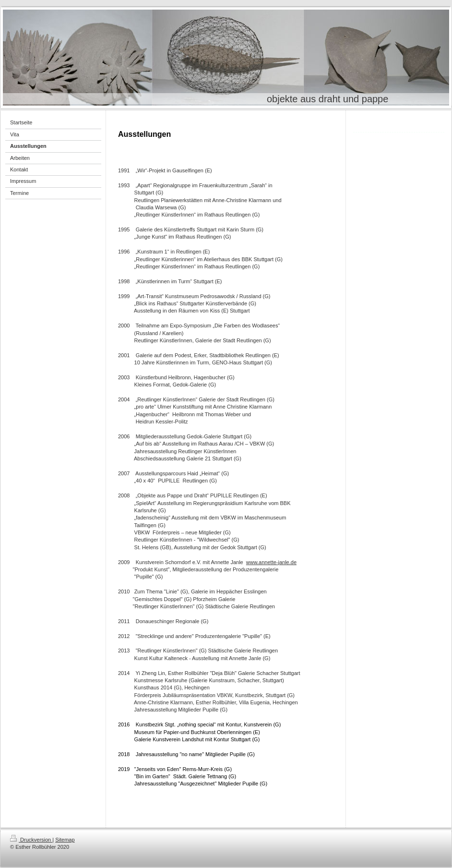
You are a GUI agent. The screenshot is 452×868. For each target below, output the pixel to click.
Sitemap (65, 840)
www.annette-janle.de (271, 562)
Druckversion (31, 840)
